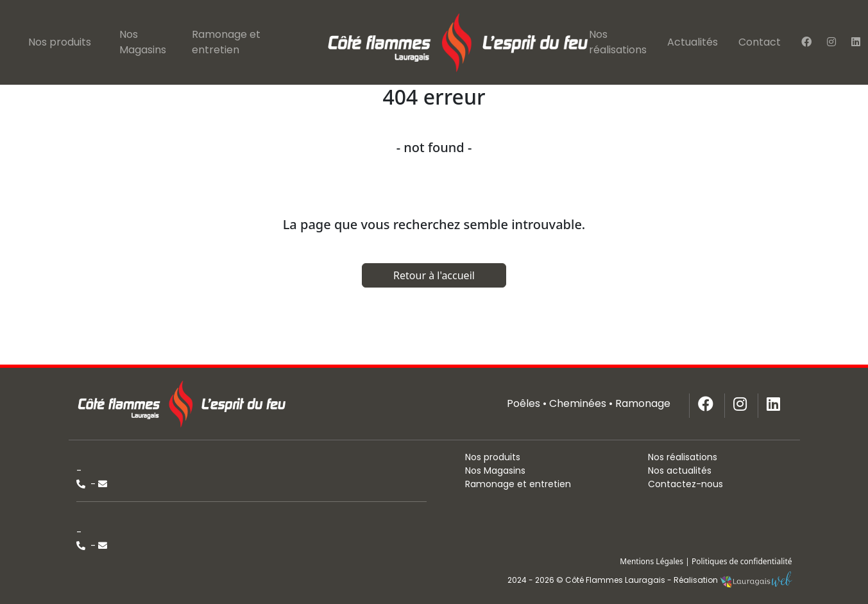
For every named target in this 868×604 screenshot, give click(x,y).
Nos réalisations (618, 42)
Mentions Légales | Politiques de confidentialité (706, 561)
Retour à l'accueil (434, 275)
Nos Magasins (143, 42)
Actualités (693, 42)
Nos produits (60, 42)
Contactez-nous (685, 484)
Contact (760, 42)
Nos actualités (680, 470)
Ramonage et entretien (226, 42)
